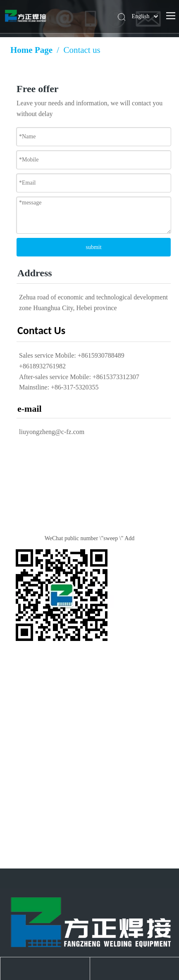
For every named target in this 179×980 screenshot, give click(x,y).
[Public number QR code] (62, 595)
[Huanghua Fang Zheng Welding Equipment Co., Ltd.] (89, 922)
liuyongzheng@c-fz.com (52, 432)
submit (93, 247)
